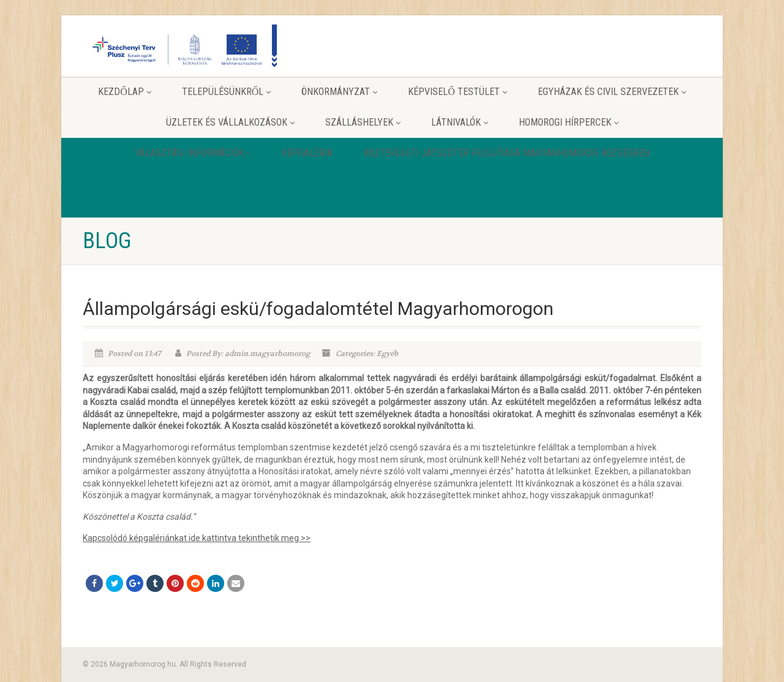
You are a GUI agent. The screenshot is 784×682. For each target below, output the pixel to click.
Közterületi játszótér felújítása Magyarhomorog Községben (507, 153)
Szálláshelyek (363, 122)
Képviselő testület (458, 92)
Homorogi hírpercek (569, 122)
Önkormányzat (339, 92)
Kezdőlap (125, 92)
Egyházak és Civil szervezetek (612, 92)
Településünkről (227, 92)
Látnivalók (460, 122)
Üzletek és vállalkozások (230, 122)
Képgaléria (307, 153)
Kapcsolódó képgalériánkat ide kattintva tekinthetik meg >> (197, 538)
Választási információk (193, 153)
